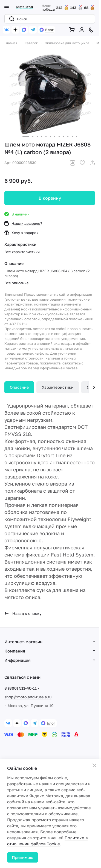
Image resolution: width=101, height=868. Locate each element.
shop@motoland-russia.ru (28, 697)
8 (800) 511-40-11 (21, 688)
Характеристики (58, 387)
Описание (19, 387)
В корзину (50, 198)
